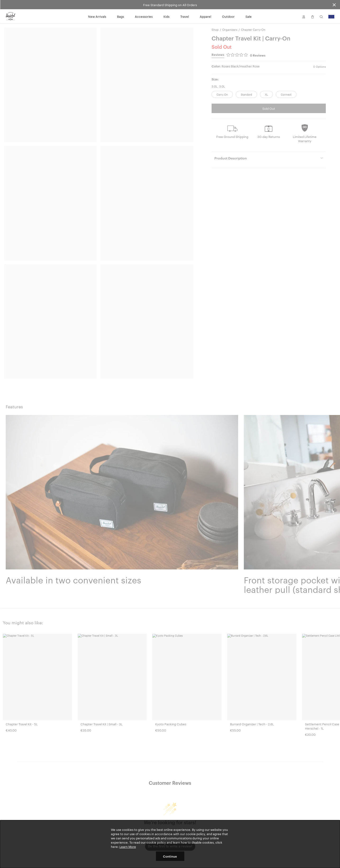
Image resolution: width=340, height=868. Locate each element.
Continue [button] (170, 856)
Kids (166, 16)
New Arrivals (97, 16)
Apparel (205, 16)
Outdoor (228, 16)
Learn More (128, 846)
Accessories (144, 16)
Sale (249, 16)
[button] (304, 16)
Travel (185, 16)
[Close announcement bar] (334, 5)
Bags (120, 16)
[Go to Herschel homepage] (10, 16)
